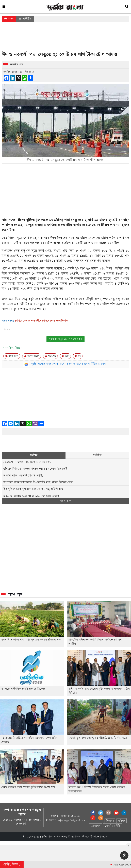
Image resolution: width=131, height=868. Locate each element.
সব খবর (65, 501)
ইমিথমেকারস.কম (99, 837)
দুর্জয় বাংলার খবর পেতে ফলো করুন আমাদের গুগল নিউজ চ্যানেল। (69, 364)
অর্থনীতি (25, 19)
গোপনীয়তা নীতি (112, 826)
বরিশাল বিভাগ (32, 356)
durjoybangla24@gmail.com (71, 820)
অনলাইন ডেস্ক (17, 64)
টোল (65, 356)
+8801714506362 (69, 816)
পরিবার (121, 821)
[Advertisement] (65, 38)
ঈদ (78, 356)
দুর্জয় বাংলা (47, 837)
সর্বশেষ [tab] (34, 455)
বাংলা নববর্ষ (12, 356)
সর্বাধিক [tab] (97, 455)
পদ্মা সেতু (71, 220)
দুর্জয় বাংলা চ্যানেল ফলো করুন (65, 339)
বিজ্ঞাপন (110, 821)
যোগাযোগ (95, 826)
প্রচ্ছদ (9, 19)
